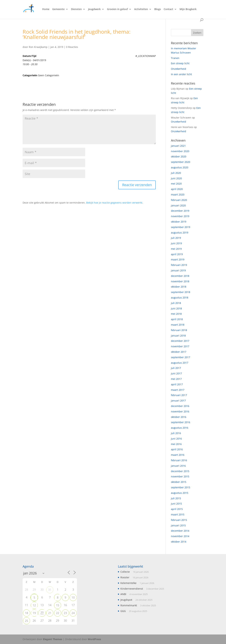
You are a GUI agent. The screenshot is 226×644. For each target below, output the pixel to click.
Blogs (158, 9)
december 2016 (180, 406)
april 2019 (177, 254)
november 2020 (180, 151)
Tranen (175, 58)
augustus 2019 (180, 233)
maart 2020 (178, 195)
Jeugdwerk (94, 9)
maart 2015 (178, 514)
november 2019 (180, 216)
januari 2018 (178, 336)
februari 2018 (179, 330)
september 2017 (181, 357)
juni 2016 (176, 439)
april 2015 (177, 509)
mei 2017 (176, 379)
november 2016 (180, 411)
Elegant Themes (53, 639)
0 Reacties (72, 47)
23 (65, 613)
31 (50, 590)
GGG (123, 611)
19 (34, 613)
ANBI (123, 594)
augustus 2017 (180, 363)
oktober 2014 (179, 542)
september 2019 (181, 227)
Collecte (125, 572)
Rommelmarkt (129, 605)
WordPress (94, 639)
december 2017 (180, 341)
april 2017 (177, 384)
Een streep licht (180, 63)
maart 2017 (178, 390)
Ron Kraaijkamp (38, 47)
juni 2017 (176, 373)
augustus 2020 (180, 167)
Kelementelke (128, 583)
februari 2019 (179, 265)
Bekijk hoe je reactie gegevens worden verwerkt (114, 203)
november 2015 (180, 476)
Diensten (76, 9)
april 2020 (177, 189)
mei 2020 (176, 184)
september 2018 (181, 292)
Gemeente (58, 9)
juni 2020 (176, 178)
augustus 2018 (180, 298)
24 (73, 613)
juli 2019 (176, 238)
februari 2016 (179, 460)
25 (26, 621)
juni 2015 (176, 504)
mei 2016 (176, 444)
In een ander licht (181, 74)
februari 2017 (179, 395)
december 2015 (180, 471)
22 (58, 613)
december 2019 (180, 211)
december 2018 (180, 276)
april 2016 (177, 449)
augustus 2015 (180, 493)
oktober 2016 (179, 417)
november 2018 (180, 281)
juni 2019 (176, 243)
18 (26, 613)
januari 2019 (178, 270)
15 (58, 605)
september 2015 (181, 487)
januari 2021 (178, 146)
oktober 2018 (179, 287)
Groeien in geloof (117, 9)
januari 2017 (178, 401)
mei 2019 (176, 249)
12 (34, 605)
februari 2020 (179, 200)
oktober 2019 (179, 222)
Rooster (125, 577)
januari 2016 (178, 466)
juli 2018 (176, 303)
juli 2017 (176, 368)
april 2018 (177, 319)
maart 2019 (178, 259)
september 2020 (181, 162)
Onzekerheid (179, 69)
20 (42, 612)
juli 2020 (176, 173)
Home (46, 9)
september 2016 (181, 422)
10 (73, 598)
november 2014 (180, 536)
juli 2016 (176, 433)
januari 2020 (178, 205)
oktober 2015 (179, 482)
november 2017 (180, 346)
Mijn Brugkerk (188, 9)
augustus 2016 (180, 428)
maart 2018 (178, 325)
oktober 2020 (179, 156)
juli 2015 (176, 498)
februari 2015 (179, 520)
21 (50, 613)
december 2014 (180, 531)
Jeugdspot (126, 600)
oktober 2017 (179, 352)
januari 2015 (178, 525)
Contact (168, 9)
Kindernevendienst (132, 589)
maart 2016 (178, 455)
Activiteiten (141, 9)
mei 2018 (176, 314)
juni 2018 (176, 308)
